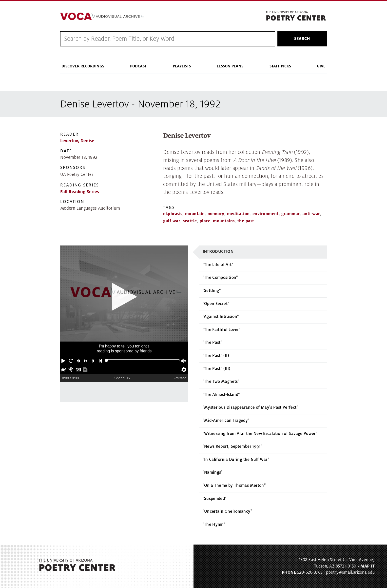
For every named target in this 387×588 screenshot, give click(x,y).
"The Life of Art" (218, 265)
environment (266, 214)
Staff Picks (280, 66)
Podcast (138, 66)
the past (246, 221)
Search (302, 39)
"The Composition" (220, 278)
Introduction (218, 252)
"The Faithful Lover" (222, 330)
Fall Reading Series (80, 192)
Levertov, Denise (77, 141)
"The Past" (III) (217, 369)
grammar (291, 214)
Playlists (182, 66)
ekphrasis (173, 214)
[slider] (106, 360)
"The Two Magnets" (221, 382)
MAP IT (368, 566)
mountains (224, 221)
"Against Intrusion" (221, 317)
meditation (238, 214)
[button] (64, 360)
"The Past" (213, 343)
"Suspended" (215, 499)
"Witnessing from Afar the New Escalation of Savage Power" (260, 434)
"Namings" (213, 472)
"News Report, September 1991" (232, 446)
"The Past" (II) (216, 356)
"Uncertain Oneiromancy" (227, 511)
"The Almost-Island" (221, 395)
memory (216, 214)
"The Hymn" (214, 525)
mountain (195, 214)
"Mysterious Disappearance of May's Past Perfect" (250, 407)
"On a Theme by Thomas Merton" (234, 486)
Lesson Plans (230, 66)
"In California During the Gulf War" (236, 460)
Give (321, 66)
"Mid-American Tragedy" (226, 421)
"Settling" (212, 291)
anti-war (311, 214)
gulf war (172, 221)
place (205, 221)
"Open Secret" (216, 304)
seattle (190, 221)
